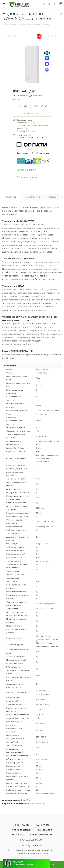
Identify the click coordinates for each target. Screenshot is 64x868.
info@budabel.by (33, 845)
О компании (22, 825)
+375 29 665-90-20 (32, 840)
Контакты (18, 835)
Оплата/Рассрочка (41, 835)
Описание (11, 197)
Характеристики (32, 197)
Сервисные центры (27, 177)
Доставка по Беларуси (26, 131)
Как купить (43, 825)
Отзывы (53, 197)
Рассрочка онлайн (27, 170)
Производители (22, 830)
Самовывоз (45, 830)
